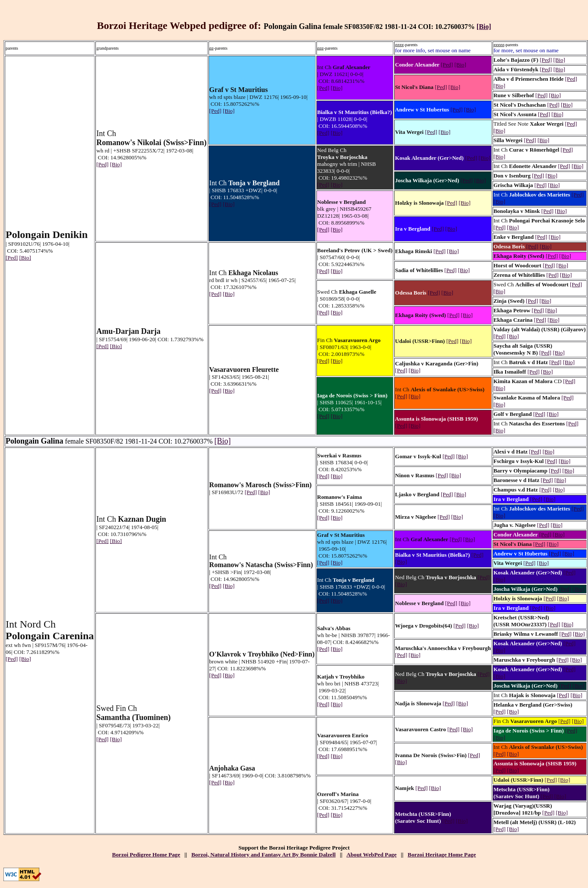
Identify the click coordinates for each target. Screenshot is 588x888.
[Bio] (484, 27)
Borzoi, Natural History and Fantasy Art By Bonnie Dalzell (263, 855)
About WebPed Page (371, 855)
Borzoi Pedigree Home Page (146, 855)
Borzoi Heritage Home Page (442, 855)
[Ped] (12, 258)
